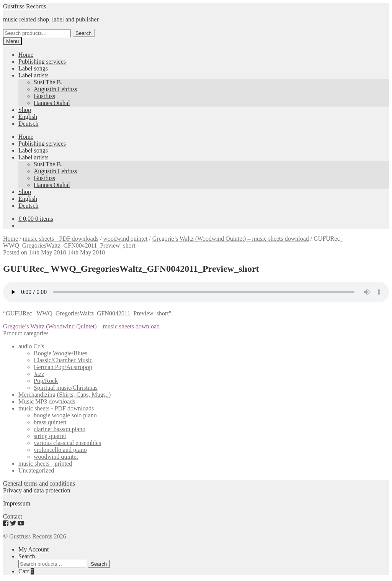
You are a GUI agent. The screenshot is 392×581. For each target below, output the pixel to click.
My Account (34, 549)
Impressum (17, 503)
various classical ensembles (67, 443)
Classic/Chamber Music (63, 360)
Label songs (33, 68)
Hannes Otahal (52, 103)
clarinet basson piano (60, 429)
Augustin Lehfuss (55, 89)
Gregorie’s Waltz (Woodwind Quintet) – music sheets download (231, 239)
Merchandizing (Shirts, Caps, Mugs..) (65, 395)
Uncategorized (36, 470)
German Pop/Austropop (63, 367)
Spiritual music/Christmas (66, 388)
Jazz (39, 374)
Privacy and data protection (37, 490)
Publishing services (42, 62)
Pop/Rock (46, 381)
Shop (25, 110)
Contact (13, 516)
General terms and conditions (39, 483)
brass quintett (50, 422)
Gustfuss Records (24, 6)
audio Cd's (31, 346)
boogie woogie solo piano (65, 415)
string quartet (50, 436)
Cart (26, 571)
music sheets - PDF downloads (61, 239)
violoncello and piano (60, 450)
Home (26, 55)
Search (83, 33)
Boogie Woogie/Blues (60, 353)
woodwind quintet (125, 239)
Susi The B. (48, 82)
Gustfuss (44, 96)
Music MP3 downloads (47, 401)
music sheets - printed (45, 464)
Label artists (33, 75)
